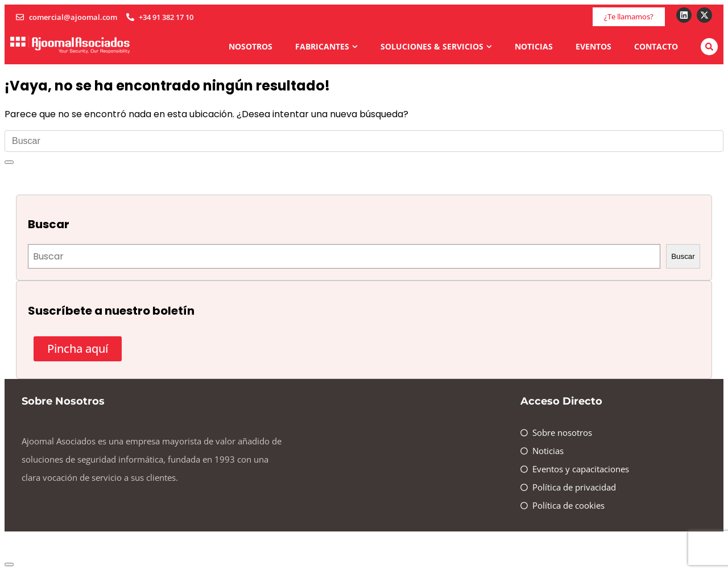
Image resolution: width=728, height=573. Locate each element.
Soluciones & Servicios (436, 46)
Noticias (534, 46)
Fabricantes (326, 46)
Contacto (656, 46)
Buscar (683, 256)
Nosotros (251, 46)
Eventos (593, 46)
